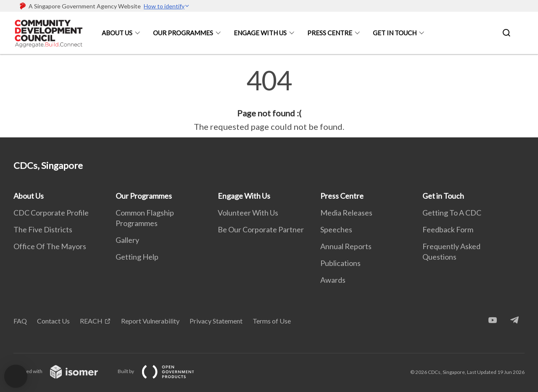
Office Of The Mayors (50, 246)
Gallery (127, 240)
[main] (269, 100)
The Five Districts (43, 229)
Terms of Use (272, 321)
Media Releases (346, 213)
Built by (163, 371)
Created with (62, 371)
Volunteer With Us (248, 213)
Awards (333, 280)
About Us (117, 33)
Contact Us (53, 321)
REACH (91, 321)
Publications (340, 263)
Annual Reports (346, 246)
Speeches (336, 229)
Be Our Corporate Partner (261, 229)
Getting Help (137, 257)
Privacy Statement (216, 321)
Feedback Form (448, 229)
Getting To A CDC (452, 213)
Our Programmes (183, 33)
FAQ (20, 321)
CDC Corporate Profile (51, 213)
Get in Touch (395, 33)
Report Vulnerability (150, 321)
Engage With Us (260, 33)
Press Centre (330, 33)
